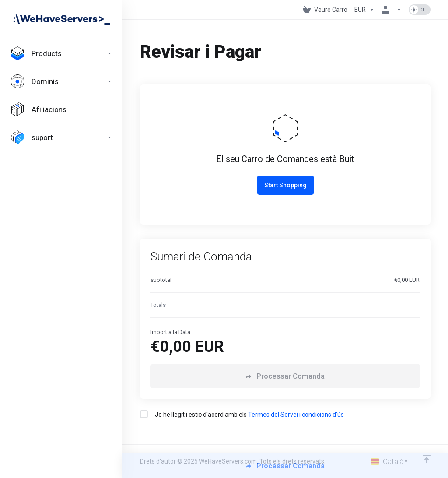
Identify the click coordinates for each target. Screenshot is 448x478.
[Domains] (61, 81)
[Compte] (392, 10)
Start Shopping (285, 185)
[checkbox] (144, 414)
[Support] (61, 137)
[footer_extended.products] (61, 53)
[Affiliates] (61, 109)
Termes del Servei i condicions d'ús (296, 415)
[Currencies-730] (364, 10)
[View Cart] (325, 10)
